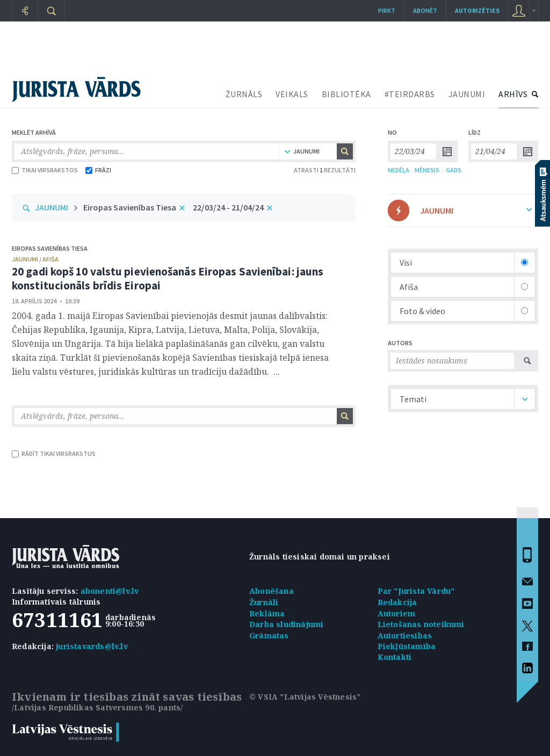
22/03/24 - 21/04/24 (228, 207)
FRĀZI (98, 170)
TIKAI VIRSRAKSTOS (45, 170)
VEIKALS (292, 94)
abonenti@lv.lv (110, 591)
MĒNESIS (427, 170)
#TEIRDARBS (410, 94)
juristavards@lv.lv (92, 646)
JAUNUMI (467, 94)
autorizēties (477, 10)
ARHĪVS (513, 94)
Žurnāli (264, 602)
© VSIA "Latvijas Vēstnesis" (305, 697)
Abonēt (425, 10)
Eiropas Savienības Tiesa (130, 207)
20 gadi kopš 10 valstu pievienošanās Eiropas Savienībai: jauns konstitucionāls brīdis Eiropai (168, 278)
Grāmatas (269, 635)
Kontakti (395, 657)
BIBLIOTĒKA (346, 94)
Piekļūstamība (407, 646)
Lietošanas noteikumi (421, 624)
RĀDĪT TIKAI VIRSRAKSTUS (54, 453)
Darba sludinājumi (286, 624)
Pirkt (387, 10)
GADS (454, 170)
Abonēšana (272, 591)
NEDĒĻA (399, 170)
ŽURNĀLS (244, 94)
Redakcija (397, 602)
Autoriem (397, 613)
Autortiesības (405, 635)
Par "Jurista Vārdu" (416, 591)
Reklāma (267, 613)
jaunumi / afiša (35, 259)
